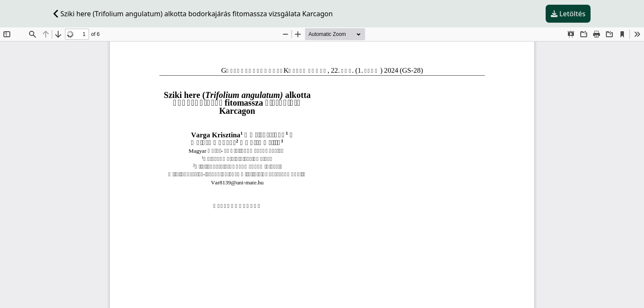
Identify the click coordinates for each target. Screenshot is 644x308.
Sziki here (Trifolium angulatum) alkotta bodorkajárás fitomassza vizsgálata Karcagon (193, 14)
